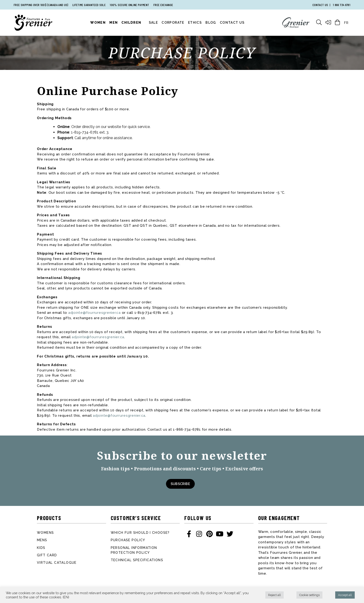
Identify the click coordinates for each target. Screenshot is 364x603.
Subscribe (180, 484)
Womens (45, 533)
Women (98, 23)
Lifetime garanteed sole (89, 5)
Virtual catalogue (57, 563)
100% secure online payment (129, 5)
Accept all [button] (345, 595)
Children (131, 23)
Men (114, 23)
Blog (211, 23)
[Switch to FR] (346, 23)
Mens (42, 540)
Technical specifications (137, 560)
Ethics (195, 23)
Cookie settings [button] (309, 595)
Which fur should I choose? (140, 533)
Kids (41, 548)
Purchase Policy (128, 540)
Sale (153, 23)
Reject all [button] (275, 595)
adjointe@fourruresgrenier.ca (94, 313)
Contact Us (232, 23)
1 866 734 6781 (342, 5)
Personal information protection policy (134, 550)
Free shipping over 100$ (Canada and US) (41, 5)
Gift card (47, 555)
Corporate (173, 23)
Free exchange (163, 5)
